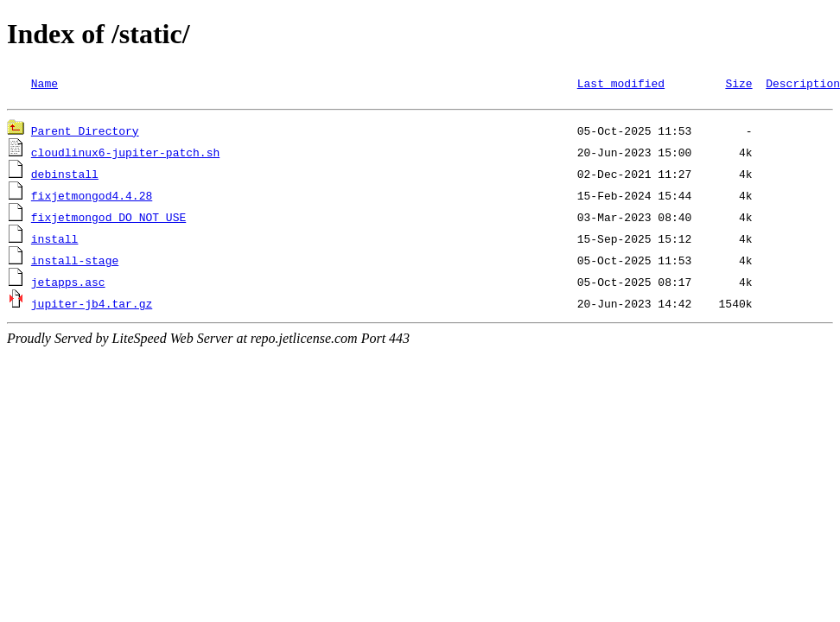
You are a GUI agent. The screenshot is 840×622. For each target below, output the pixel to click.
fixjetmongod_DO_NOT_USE (108, 219)
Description (803, 83)
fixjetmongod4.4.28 (92, 198)
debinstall (65, 176)
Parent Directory (85, 133)
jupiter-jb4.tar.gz (92, 306)
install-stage (75, 263)
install (55, 241)
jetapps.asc (68, 284)
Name (45, 83)
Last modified (621, 83)
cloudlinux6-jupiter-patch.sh (125, 155)
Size (738, 83)
